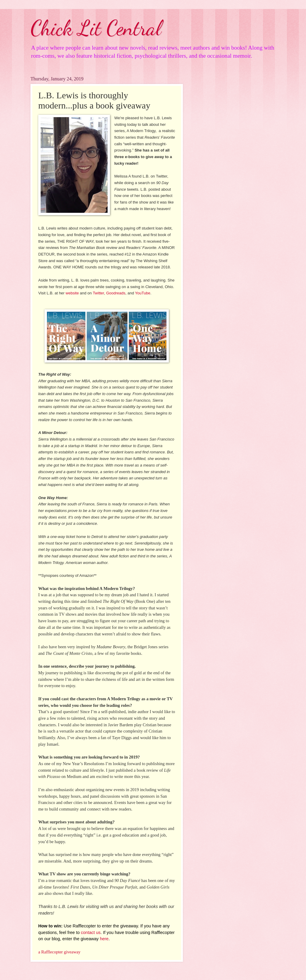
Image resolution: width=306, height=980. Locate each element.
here (104, 939)
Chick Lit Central (96, 28)
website (72, 293)
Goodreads (116, 293)
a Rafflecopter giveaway (59, 952)
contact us (91, 932)
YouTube (143, 293)
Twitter (98, 293)
